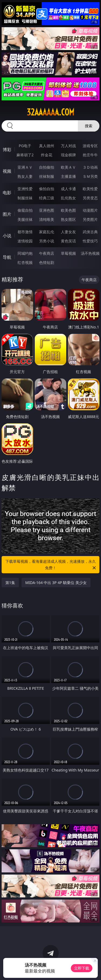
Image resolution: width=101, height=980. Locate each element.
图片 (7, 214)
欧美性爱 (90, 189)
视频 (7, 171)
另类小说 (47, 241)
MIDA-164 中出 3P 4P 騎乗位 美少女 (56, 583)
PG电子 (25, 146)
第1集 (10, 583)
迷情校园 (25, 241)
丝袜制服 (47, 176)
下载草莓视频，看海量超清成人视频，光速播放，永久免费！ (51, 565)
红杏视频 (25, 262)
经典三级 (47, 198)
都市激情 (25, 232)
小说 (7, 236)
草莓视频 (68, 253)
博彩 (7, 150)
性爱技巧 (90, 241)
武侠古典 (90, 232)
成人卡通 (68, 189)
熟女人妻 (25, 176)
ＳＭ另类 (90, 176)
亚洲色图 (47, 210)
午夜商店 (47, 253)
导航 (7, 257)
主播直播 (68, 176)
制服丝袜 (25, 198)
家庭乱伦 (47, 232)
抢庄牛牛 (90, 155)
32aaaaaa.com (50, 112)
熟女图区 (68, 219)
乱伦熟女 (68, 198)
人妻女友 (68, 232)
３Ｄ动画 (90, 167)
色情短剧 (47, 262)
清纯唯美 (47, 219)
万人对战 (68, 146)
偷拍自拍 (47, 189)
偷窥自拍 (25, 210)
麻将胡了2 (25, 155)
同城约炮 (25, 253)
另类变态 (90, 198)
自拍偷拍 (47, 167)
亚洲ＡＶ (25, 167)
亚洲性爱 (25, 189)
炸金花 (47, 155)
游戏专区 (90, 146)
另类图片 (90, 219)
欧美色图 (68, 210)
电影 (7, 193)
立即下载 (82, 968)
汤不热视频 (90, 253)
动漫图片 (90, 210)
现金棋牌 (68, 155)
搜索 (89, 126)
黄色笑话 (68, 241)
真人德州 (47, 146)
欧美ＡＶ (68, 167)
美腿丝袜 (25, 219)
